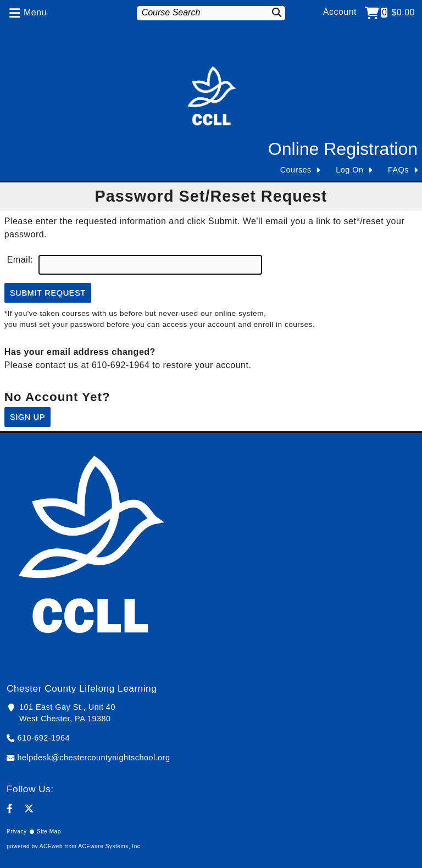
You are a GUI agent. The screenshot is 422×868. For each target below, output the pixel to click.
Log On (349, 170)
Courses (296, 170)
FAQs (398, 170)
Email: (20, 260)
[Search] (274, 12)
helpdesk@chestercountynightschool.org (94, 758)
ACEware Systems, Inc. (110, 846)
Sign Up (27, 417)
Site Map (49, 831)
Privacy (17, 831)
